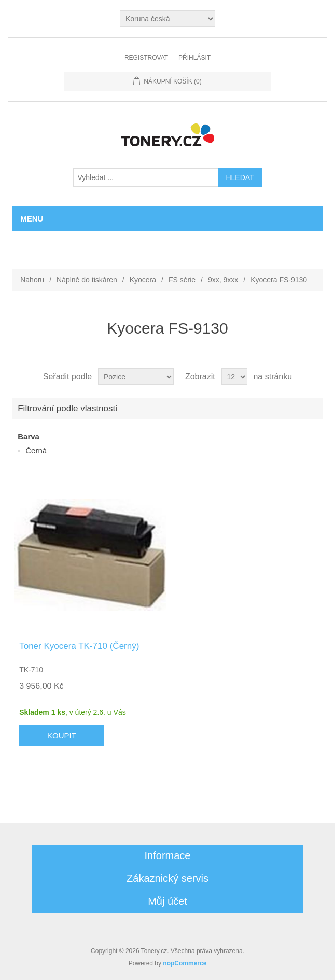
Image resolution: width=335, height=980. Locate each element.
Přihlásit (194, 58)
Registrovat (146, 58)
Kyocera (143, 280)
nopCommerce (185, 963)
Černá (36, 451)
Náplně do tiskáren (87, 280)
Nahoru (32, 280)
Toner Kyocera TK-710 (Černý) (79, 646)
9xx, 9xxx (223, 280)
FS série (182, 280)
